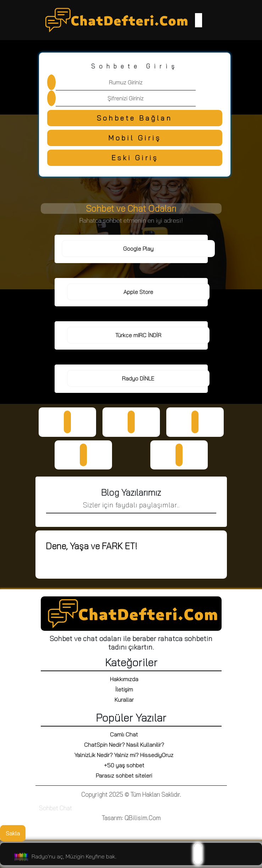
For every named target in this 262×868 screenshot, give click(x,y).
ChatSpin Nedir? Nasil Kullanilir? (124, 745)
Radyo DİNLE (138, 378)
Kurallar (124, 700)
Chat (66, 808)
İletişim (124, 689)
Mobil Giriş (135, 138)
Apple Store (138, 292)
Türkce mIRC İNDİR (138, 335)
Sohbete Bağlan (135, 118)
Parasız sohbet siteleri (124, 775)
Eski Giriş (135, 158)
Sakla (13, 833)
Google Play (138, 249)
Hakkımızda (124, 679)
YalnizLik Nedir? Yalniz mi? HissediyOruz (124, 755)
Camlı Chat (124, 734)
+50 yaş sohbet (124, 765)
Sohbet (49, 808)
